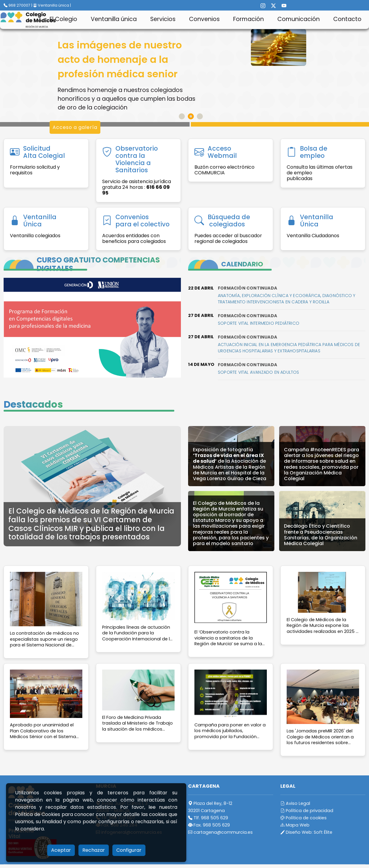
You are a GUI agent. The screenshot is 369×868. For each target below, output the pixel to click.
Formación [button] (249, 19)
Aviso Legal (295, 803)
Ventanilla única (114, 19)
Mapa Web (295, 825)
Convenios (204, 19)
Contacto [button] (347, 19)
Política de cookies (303, 818)
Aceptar (61, 850)
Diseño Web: (306, 832)
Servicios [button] (163, 19)
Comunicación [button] (299, 19)
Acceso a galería (75, 127)
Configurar (129, 850)
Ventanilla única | (52, 5)
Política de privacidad (307, 811)
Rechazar (94, 850)
